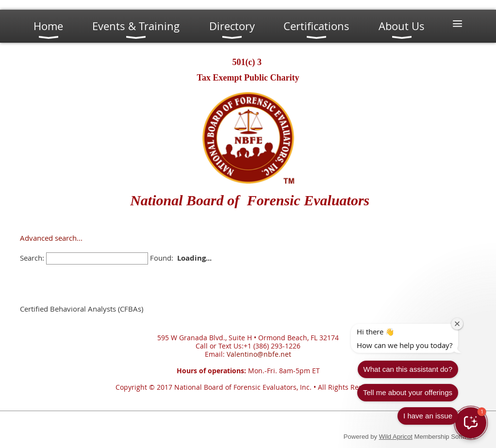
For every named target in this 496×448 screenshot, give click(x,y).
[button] (471, 423)
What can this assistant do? (439, 342)
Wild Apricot (396, 437)
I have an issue (459, 389)
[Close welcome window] (488, 297)
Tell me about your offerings (439, 365)
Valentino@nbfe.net (259, 354)
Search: (32, 258)
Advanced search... (51, 238)
